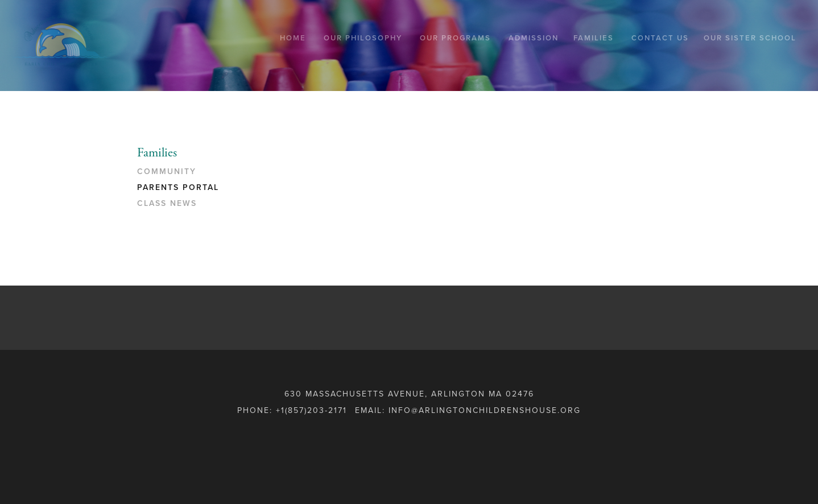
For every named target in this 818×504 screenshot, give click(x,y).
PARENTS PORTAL (178, 187)
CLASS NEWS (167, 203)
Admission (534, 38)
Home (293, 38)
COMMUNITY (167, 172)
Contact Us (660, 38)
